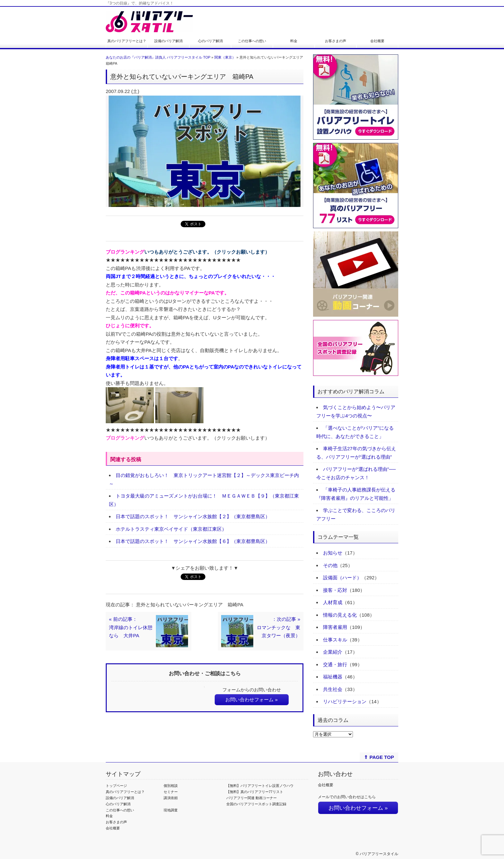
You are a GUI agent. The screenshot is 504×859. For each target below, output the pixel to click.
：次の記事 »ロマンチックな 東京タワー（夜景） (279, 627)
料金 (294, 41)
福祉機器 (333, 677)
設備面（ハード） (342, 578)
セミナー (171, 792)
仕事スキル (335, 640)
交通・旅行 (335, 664)
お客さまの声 (336, 41)
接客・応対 (335, 590)
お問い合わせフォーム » (252, 700)
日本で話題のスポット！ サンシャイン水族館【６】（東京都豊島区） (193, 541)
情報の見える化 (340, 615)
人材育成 (333, 602)
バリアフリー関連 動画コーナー (252, 798)
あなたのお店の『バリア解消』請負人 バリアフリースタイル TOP (158, 57)
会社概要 (377, 41)
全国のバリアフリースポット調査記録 (256, 804)
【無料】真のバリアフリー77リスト (255, 792)
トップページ (116, 786)
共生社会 (333, 689)
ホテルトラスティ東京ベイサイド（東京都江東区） (171, 529)
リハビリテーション (345, 701)
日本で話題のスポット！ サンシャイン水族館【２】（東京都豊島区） (193, 516)
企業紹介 (333, 652)
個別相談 (171, 786)
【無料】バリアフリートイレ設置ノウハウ (260, 786)
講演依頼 (171, 798)
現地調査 (171, 810)
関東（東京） (225, 57)
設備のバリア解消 (168, 41)
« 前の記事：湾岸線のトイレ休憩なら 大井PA (131, 627)
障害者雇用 (335, 627)
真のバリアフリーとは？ (127, 41)
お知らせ (333, 553)
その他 (330, 565)
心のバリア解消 (210, 41)
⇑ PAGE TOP (379, 757)
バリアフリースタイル (379, 854)
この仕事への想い (252, 41)
